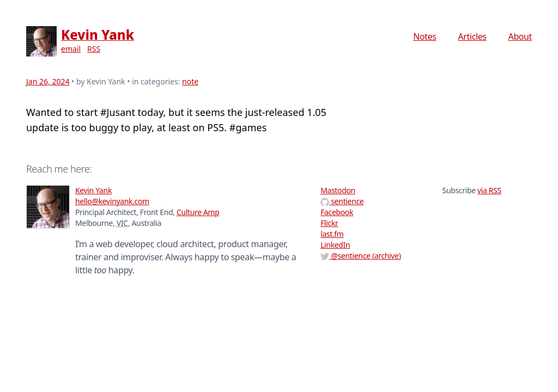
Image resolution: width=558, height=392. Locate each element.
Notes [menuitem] (424, 36)
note (190, 81)
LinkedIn (335, 245)
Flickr (329, 223)
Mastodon (338, 190)
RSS (94, 49)
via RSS (489, 190)
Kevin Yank (98, 35)
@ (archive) (360, 256)
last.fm (332, 234)
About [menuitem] (520, 36)
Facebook (337, 212)
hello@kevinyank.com (112, 201)
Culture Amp (198, 212)
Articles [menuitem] (472, 36)
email (71, 49)
